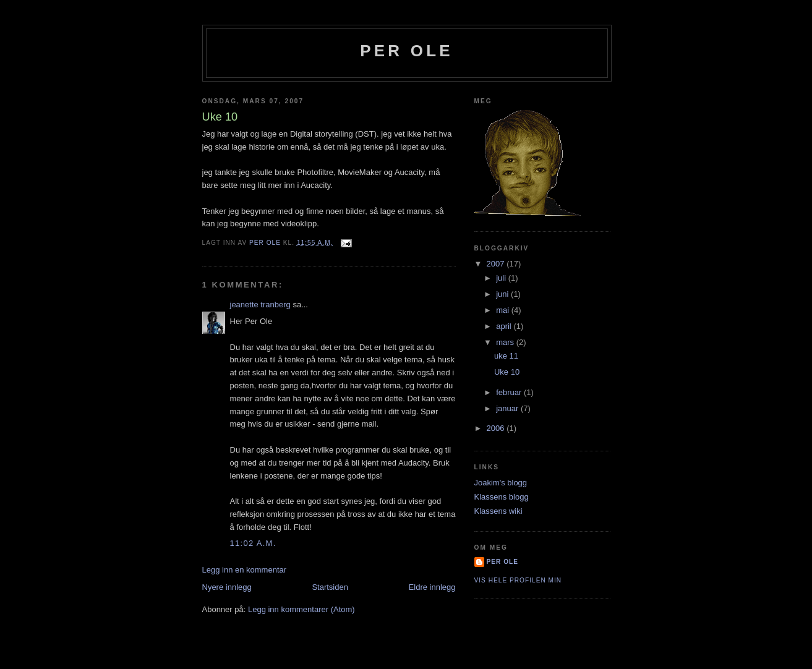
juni (503, 294)
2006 (497, 428)
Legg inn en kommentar (245, 570)
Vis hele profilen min (518, 580)
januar (508, 408)
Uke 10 (507, 372)
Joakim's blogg (501, 483)
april (505, 326)
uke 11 (506, 356)
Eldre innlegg (432, 587)
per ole (407, 51)
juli (502, 278)
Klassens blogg (502, 497)
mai (504, 310)
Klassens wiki (498, 511)
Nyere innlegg (227, 587)
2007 (497, 264)
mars (506, 342)
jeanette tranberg (260, 305)
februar (510, 392)
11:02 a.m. (253, 543)
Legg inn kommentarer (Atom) (301, 609)
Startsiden (330, 587)
